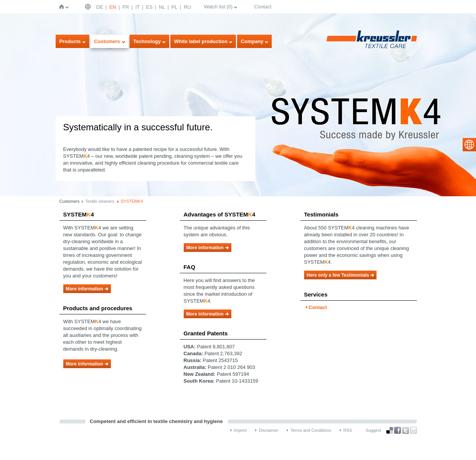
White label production (201, 41)
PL (175, 7)
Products (70, 41)
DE (100, 7)
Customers (107, 41)
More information (85, 289)
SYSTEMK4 (132, 201)
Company (252, 41)
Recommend (413, 430)
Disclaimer (268, 430)
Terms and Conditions (311, 430)
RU (187, 7)
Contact (263, 7)
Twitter (405, 430)
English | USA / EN (89, 7)
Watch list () (218, 7)
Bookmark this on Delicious (389, 430)
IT (138, 7)
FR (126, 7)
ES (149, 7)
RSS (348, 430)
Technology (147, 41)
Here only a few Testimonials (338, 275)
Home (63, 7)
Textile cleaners (100, 201)
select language (469, 145)
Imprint (240, 430)
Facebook (397, 430)
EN (113, 7)
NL (162, 7)
